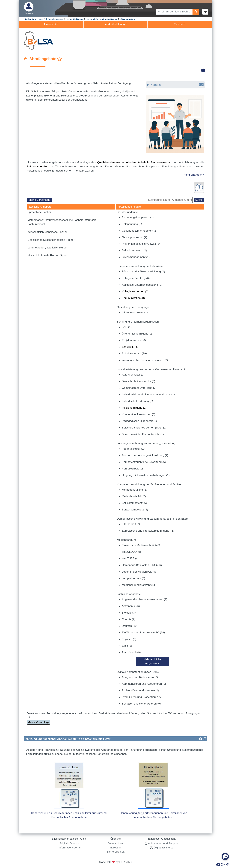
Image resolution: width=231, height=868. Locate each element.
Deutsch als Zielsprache (138, 381)
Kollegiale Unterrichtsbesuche (142, 285)
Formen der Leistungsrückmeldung (145, 455)
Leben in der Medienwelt (139, 572)
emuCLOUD (131, 552)
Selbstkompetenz (134, 250)
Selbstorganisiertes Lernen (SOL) (144, 428)
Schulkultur (131, 347)
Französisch (131, 652)
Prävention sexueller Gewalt (142, 244)
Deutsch (130, 626)
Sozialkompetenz (134, 503)
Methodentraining (134, 490)
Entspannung (132, 224)
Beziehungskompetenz (138, 217)
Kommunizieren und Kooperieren (144, 684)
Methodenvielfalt (134, 496)
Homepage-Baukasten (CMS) (142, 565)
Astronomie (131, 606)
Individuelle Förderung (137, 401)
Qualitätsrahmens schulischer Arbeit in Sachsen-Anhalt (134, 162)
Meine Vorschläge (39, 200)
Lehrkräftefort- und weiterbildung (102, 19)
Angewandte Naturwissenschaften (145, 599)
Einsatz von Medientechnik (141, 545)
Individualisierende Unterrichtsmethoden (148, 394)
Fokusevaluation (38, 166)
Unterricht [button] (50, 24)
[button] (204, 70)
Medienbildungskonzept (139, 585)
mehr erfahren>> (194, 175)
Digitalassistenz (163, 848)
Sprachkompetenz (135, 510)
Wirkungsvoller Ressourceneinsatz (145, 360)
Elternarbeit (131, 524)
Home (40, 19)
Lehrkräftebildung (75, 19)
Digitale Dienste (70, 843)
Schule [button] (178, 24)
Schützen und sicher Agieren (141, 704)
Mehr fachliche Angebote (152, 661)
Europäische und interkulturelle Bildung (148, 531)
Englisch (129, 639)
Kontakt (177, 85)
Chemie (129, 619)
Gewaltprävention (135, 237)
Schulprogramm (134, 353)
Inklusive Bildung (134, 408)
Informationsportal (55, 19)
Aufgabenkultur (133, 375)
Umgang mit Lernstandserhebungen (146, 475)
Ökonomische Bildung (138, 334)
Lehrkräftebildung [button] (114, 24)
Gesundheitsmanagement (139, 231)
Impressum (115, 848)
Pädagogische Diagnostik (139, 421)
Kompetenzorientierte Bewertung (144, 462)
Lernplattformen (133, 578)
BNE (127, 327)
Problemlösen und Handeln (140, 690)
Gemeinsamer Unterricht (139, 388)
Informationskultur (135, 312)
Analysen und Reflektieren (140, 677)
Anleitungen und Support (163, 843)
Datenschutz (115, 843)
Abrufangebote (128, 19)
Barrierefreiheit (115, 852)
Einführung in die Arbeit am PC (143, 632)
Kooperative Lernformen (139, 414)
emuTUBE (130, 558)
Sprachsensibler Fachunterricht (143, 434)
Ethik (127, 646)
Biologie (129, 613)
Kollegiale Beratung (136, 278)
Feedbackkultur (133, 449)
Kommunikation (133, 298)
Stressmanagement (136, 257)
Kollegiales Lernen (135, 291)
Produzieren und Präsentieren (142, 697)
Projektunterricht (134, 340)
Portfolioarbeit (132, 469)
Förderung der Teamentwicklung (143, 271)
